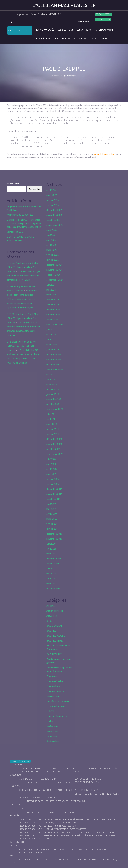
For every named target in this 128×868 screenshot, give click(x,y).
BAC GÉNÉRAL (44, 39)
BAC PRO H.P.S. (54, 641)
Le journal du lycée (108, 768)
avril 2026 (51, 190)
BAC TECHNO (54, 654)
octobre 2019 (53, 499)
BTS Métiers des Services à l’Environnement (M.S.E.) (41, 860)
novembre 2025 (54, 215)
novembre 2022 (54, 359)
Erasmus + (52, 676)
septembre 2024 (55, 280)
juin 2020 (51, 459)
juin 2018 (51, 544)
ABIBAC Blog (33, 783)
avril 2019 (51, 514)
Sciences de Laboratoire (57, 801)
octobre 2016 (53, 588)
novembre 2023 (54, 314)
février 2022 (53, 389)
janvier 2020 (53, 484)
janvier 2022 (53, 394)
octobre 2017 (53, 564)
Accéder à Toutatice (20, 30)
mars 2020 (52, 474)
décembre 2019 (54, 489)
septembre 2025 (55, 225)
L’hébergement (38, 768)
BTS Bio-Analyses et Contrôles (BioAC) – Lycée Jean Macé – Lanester (22, 267)
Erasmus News (54, 686)
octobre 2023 (53, 319)
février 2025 (53, 255)
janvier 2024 (53, 304)
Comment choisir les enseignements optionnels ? (41, 790)
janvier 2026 (53, 205)
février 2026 (53, 200)
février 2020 (53, 479)
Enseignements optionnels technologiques (39, 797)
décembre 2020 (54, 439)
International (104, 30)
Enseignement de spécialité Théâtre (35, 839)
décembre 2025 (54, 210)
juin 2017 (51, 568)
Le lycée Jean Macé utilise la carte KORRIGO (38, 14)
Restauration (53, 741)
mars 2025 (52, 250)
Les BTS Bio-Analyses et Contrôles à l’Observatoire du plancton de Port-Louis (24, 275)
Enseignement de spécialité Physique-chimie (38, 836)
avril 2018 (51, 549)
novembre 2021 (54, 399)
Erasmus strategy (55, 691)
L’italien (79, 794)
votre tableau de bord (105, 154)
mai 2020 (51, 464)
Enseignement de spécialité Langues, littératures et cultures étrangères (52, 829)
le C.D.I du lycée (70, 768)
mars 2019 (52, 519)
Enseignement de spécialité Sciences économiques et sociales (47, 826)
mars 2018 (52, 554)
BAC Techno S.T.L (65, 39)
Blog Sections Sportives (61, 783)
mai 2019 (51, 509)
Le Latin (89, 794)
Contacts (75, 772)
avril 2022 (51, 379)
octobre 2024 (53, 275)
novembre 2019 (54, 494)
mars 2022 (52, 384)
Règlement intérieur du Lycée (54, 772)
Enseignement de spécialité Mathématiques (38, 832)
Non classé (52, 736)
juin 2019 (51, 504)
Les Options (84, 30)
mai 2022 (51, 374)
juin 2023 (51, 329)
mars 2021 (52, 424)
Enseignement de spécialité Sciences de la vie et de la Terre (88, 836)
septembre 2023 (55, 324)
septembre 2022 (55, 369)
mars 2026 (52, 195)
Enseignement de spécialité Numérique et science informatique (89, 832)
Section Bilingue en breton (88, 782)
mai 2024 (51, 290)
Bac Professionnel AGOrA (30, 852)
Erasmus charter (51, 812)
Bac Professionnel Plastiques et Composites (87, 849)
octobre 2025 (53, 220)
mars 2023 (52, 344)
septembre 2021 (55, 409)
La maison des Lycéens (58, 701)
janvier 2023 (53, 349)
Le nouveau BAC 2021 (27, 819)
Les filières (52, 721)
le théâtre (51, 711)
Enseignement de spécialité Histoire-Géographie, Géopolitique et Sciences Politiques (78, 819)
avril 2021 (51, 419)
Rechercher (13, 183)
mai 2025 (51, 240)
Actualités (52, 616)
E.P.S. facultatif (114, 794)
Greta (104, 39)
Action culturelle (55, 611)
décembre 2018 (54, 534)
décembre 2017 (54, 559)
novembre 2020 (54, 444)
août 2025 (52, 230)
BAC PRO (83, 39)
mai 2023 (51, 334)
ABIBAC (51, 606)
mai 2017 (51, 573)
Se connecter (103, 14)
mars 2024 (52, 295)
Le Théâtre (100, 794)
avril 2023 (51, 339)
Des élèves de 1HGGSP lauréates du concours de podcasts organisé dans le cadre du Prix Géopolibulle (24, 223)
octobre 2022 (53, 364)
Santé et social (78, 801)
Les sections (65, 30)
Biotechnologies (35, 801)
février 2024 (53, 300)
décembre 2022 (54, 354)
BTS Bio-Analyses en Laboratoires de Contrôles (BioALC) (92, 860)
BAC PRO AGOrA (56, 636)
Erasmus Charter (55, 681)
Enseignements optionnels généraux (83, 790)
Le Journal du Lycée (56, 706)
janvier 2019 (53, 529)
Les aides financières (57, 716)
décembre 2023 (54, 309)
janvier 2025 (53, 260)
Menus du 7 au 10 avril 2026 (21, 215)
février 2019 (53, 524)
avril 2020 (51, 469)
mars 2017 (52, 583)
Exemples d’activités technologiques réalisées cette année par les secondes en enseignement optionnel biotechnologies (22, 299)
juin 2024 (51, 285)
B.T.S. (94, 39)
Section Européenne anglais (88, 779)
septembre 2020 (55, 454)
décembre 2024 (54, 265)
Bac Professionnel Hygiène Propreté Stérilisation (41, 849)
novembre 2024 (54, 270)
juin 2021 (51, 414)
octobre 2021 (53, 404)
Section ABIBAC (15, 232)
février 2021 (53, 429)
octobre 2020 (53, 449)
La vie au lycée (45, 30)
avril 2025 (51, 245)
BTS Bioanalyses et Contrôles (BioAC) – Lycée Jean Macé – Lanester (22, 346)
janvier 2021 (53, 434)
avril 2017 (51, 578)
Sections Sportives (50, 779)
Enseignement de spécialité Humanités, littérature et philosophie (48, 823)
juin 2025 (51, 235)
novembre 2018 (54, 539)
